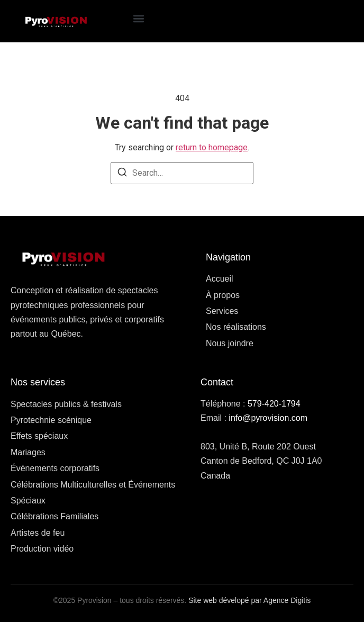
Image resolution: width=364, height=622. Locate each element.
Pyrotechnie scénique (51, 420)
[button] (139, 19)
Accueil (220, 279)
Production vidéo (42, 549)
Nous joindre (230, 343)
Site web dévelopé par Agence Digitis (249, 600)
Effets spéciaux (39, 436)
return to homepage (212, 147)
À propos (223, 295)
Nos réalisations (236, 327)
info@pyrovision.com (268, 418)
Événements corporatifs (55, 468)
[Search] (122, 174)
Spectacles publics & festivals (66, 404)
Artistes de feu (38, 533)
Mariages (28, 452)
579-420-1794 (274, 404)
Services (222, 311)
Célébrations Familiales (54, 516)
